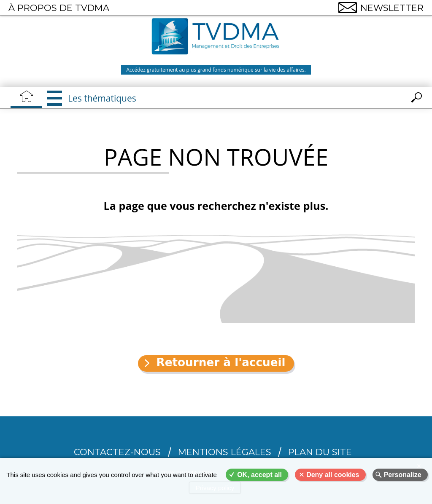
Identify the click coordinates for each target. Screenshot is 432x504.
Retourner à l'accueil (221, 362)
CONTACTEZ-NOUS (117, 452)
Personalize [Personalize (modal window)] (403, 475)
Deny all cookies (333, 475)
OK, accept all (259, 475)
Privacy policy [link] (215, 488)
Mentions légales (225, 452)
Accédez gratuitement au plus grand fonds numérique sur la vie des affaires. (216, 70)
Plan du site (320, 452)
